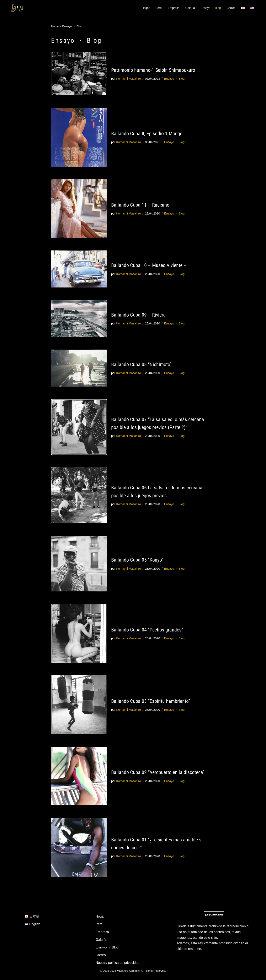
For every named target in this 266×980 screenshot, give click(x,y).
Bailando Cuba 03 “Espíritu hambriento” (151, 701)
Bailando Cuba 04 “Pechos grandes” (147, 630)
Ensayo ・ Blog (211, 8)
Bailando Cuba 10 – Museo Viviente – (149, 265)
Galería (190, 8)
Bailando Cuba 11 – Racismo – (142, 205)
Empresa (174, 8)
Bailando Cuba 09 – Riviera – (140, 315)
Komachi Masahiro (129, 79)
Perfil (159, 8)
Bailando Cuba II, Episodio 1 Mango (147, 134)
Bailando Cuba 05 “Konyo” (137, 560)
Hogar (146, 8)
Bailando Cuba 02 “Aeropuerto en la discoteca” (158, 772)
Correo (231, 8)
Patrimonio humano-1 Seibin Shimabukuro (153, 70)
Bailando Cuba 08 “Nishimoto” (141, 364)
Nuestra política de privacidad (118, 963)
